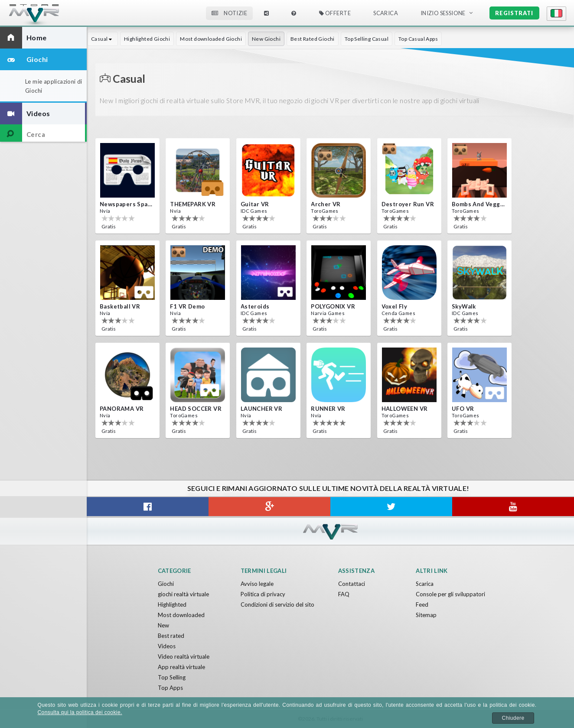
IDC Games (254, 211)
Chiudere (513, 718)
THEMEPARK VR (193, 204)
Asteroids (255, 306)
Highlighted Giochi (147, 39)
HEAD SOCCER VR (196, 409)
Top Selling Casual (367, 39)
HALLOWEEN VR (405, 409)
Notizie (229, 13)
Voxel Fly (395, 306)
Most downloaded (181, 615)
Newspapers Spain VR (127, 204)
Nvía (105, 211)
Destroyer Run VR (408, 204)
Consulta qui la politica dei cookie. (80, 712)
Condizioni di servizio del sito (277, 604)
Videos (167, 646)
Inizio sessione (443, 13)
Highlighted (172, 604)
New (163, 625)
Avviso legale (257, 584)
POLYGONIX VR (333, 306)
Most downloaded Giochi (211, 39)
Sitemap (426, 615)
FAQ (344, 594)
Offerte (335, 13)
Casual (103, 39)
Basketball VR (120, 306)
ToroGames (325, 211)
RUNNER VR (328, 409)
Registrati (514, 13)
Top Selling (172, 677)
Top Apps (170, 688)
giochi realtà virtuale (183, 594)
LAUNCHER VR (261, 409)
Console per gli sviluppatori (450, 594)
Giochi (166, 584)
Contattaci (352, 584)
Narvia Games (328, 313)
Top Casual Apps (418, 39)
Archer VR (326, 204)
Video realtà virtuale (184, 656)
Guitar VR (255, 204)
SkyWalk (464, 306)
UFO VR (463, 409)
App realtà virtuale (181, 667)
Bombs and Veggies (479, 204)
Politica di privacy (263, 594)
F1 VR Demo (187, 306)
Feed (422, 604)
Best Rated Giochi (313, 39)
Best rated (171, 636)
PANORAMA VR (122, 409)
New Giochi (266, 39)
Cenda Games (398, 313)
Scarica (386, 13)
